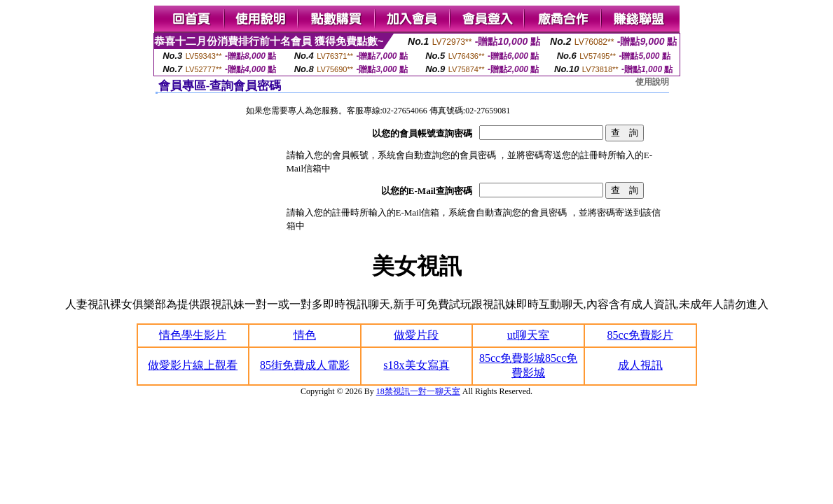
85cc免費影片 (640, 335)
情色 (305, 335)
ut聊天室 (528, 335)
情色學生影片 (193, 335)
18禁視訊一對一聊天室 (418, 391)
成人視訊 (640, 365)
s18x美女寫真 (416, 365)
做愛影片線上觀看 (193, 365)
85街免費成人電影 (305, 365)
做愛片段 (416, 335)
